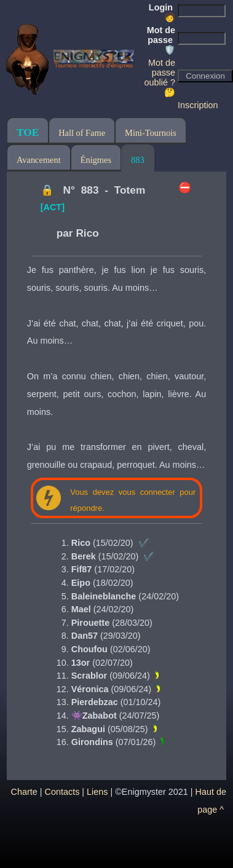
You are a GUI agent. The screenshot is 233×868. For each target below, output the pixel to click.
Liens (97, 792)
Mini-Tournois (151, 133)
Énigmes (96, 160)
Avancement (39, 160)
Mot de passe (161, 40)
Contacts (62, 792)
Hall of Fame (82, 133)
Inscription (198, 105)
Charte (24, 792)
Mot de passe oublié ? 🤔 (160, 77)
